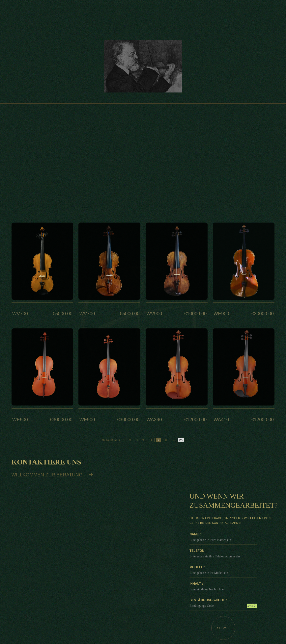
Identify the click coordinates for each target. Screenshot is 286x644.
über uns (162, 11)
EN (51, 11)
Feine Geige (264, 80)
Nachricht (188, 11)
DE (40, 11)
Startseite (84, 11)
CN (62, 11)
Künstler (136, 11)
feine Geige (110, 11)
